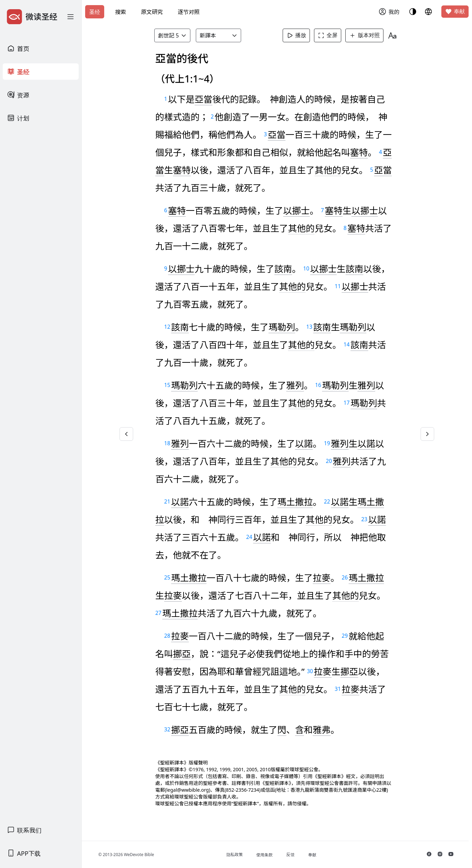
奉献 (455, 12)
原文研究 (152, 12)
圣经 (95, 12)
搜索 (121, 12)
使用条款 (266, 855)
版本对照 (365, 35)
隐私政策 (236, 855)
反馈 (292, 855)
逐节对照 (189, 12)
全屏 (328, 35)
